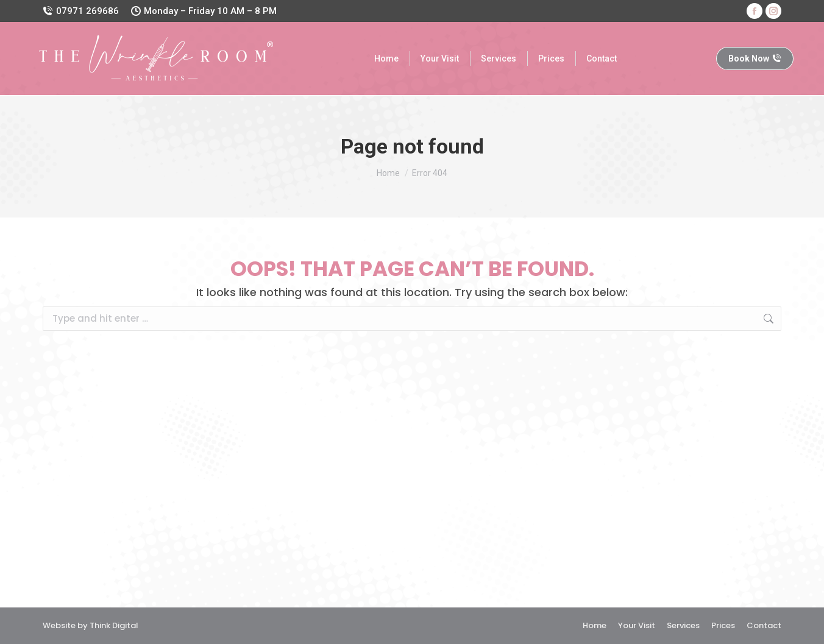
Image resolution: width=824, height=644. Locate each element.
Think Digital (114, 625)
